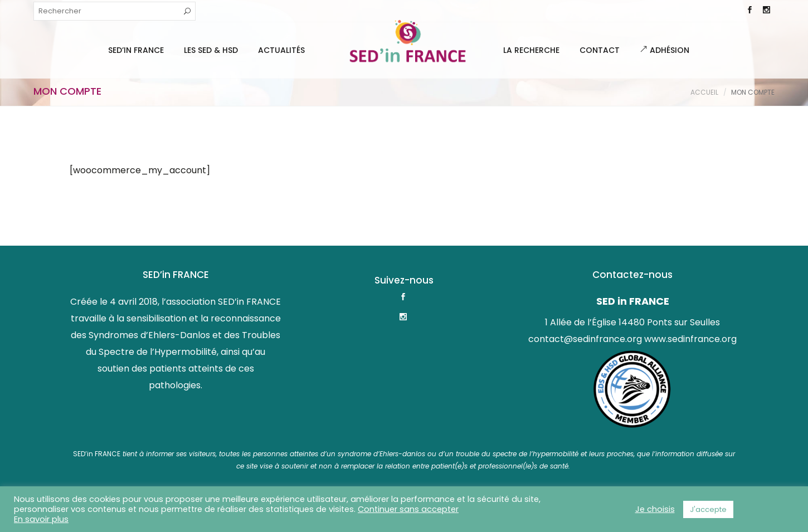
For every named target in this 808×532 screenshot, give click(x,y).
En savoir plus (41, 519)
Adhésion (665, 50)
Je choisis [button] (655, 509)
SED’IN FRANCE (136, 50)
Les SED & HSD (211, 50)
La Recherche (531, 50)
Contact (600, 50)
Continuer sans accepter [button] (408, 509)
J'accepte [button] (708, 509)
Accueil (704, 92)
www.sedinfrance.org (690, 339)
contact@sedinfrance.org (585, 339)
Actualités (281, 50)
